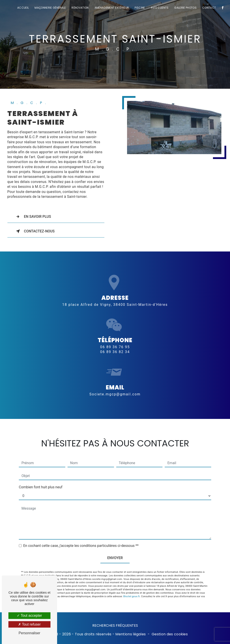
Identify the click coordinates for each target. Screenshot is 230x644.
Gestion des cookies (170, 634)
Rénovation (80, 8)
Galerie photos (185, 8)
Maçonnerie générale (50, 8)
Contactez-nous (34, 231)
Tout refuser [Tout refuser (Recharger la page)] (29, 624)
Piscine (139, 8)
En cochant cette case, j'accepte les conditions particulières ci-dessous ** (81, 536)
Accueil (23, 8)
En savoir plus (33, 217)
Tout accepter (29, 616)
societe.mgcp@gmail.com (115, 385)
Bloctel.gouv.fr (131, 587)
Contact (209, 8)
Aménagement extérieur (111, 8)
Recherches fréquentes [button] (115, 625)
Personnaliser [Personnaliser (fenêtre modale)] (29, 633)
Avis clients (159, 8)
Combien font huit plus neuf (41, 478)
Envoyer (115, 549)
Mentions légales (130, 634)
